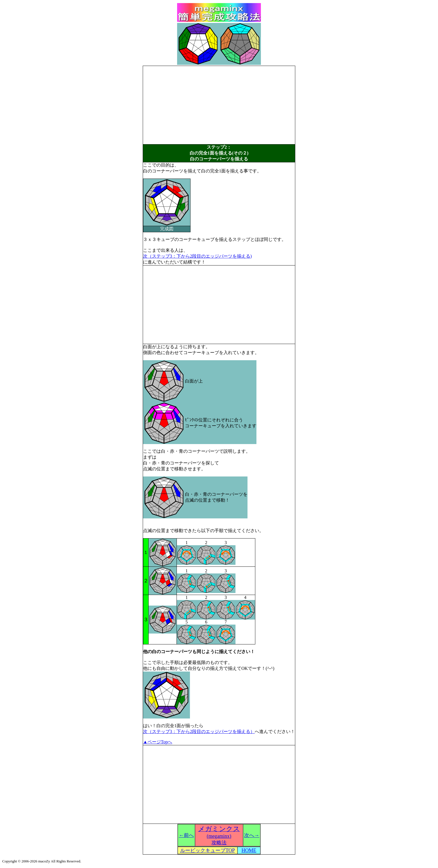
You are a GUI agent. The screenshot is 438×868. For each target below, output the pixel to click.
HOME (249, 850)
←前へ (186, 835)
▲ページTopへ (158, 742)
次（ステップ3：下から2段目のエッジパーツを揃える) (197, 256)
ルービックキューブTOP (208, 850)
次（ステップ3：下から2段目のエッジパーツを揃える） (199, 731)
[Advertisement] (219, 105)
